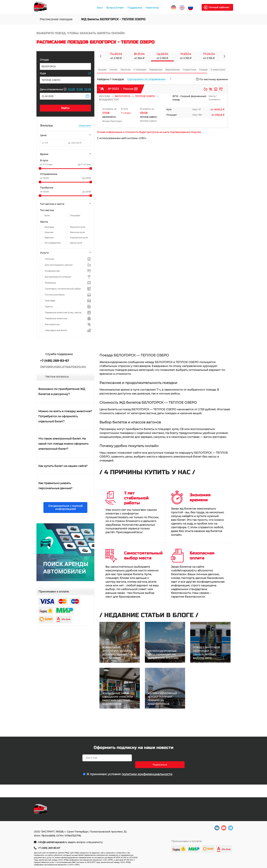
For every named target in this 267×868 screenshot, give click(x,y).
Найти (65, 108)
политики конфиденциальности (147, 767)
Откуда (44, 60)
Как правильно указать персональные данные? (55, 486)
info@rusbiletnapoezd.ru (53, 842)
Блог (100, 8)
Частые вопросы (57, 377)
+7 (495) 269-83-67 (49, 848)
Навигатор (152, 8)
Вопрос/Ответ (115, 8)
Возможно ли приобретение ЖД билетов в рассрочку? (62, 392)
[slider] (40, 168)
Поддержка (135, 8)
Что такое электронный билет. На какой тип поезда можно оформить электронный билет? (63, 444)
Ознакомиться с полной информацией (65, 507)
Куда (43, 73)
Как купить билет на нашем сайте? (63, 466)
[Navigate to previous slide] (101, 56)
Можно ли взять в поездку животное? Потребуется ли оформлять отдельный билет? (65, 416)
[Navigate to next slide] (224, 56)
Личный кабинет (219, 7)
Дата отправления (53, 89)
